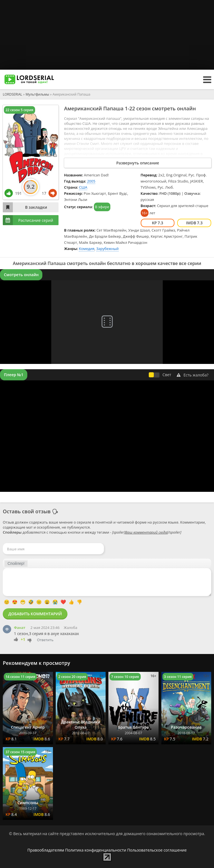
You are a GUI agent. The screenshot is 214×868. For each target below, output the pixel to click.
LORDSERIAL (13, 94)
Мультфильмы (37, 94)
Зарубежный (107, 249)
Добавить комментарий (35, 614)
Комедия (87, 249)
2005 (91, 181)
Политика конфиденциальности (96, 850)
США (83, 187)
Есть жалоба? (193, 375)
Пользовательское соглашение (157, 850)
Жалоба (70, 628)
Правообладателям (46, 850)
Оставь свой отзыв (27, 511)
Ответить (45, 640)
